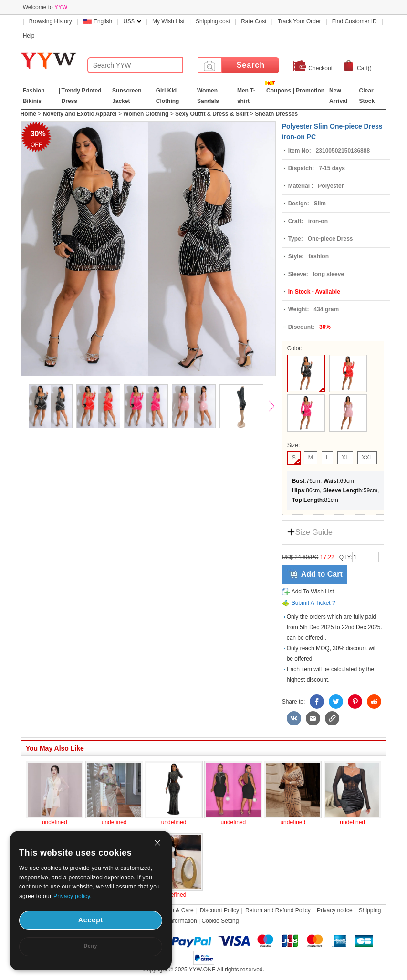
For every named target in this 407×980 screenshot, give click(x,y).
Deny (91, 946)
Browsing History (51, 21)
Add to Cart (322, 574)
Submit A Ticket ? (313, 603)
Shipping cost (213, 21)
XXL (367, 458)
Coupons (279, 91)
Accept (91, 920)
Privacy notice (335, 910)
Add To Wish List (313, 592)
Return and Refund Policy (278, 910)
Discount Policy (219, 910)
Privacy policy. (73, 896)
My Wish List (168, 21)
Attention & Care (173, 910)
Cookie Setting (220, 921)
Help (29, 36)
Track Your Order (299, 21)
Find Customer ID (355, 21)
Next (276, 407)
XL (345, 458)
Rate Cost (254, 21)
